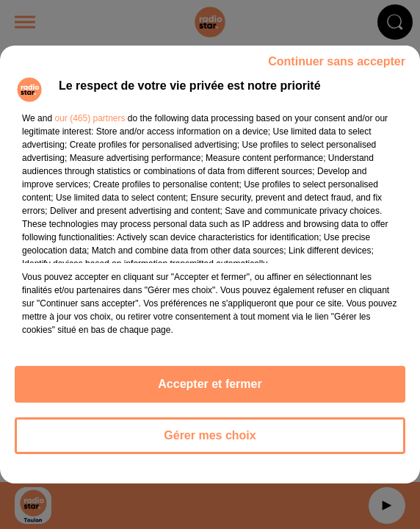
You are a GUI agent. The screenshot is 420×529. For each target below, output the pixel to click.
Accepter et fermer (210, 384)
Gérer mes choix (210, 435)
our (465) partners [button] (90, 118)
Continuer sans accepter (337, 61)
